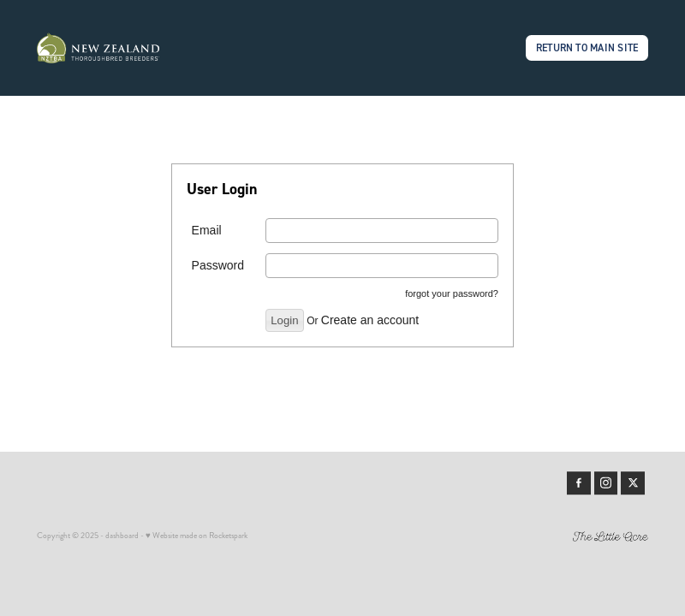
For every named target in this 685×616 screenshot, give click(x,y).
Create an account (370, 320)
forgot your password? (452, 293)
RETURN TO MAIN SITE (587, 47)
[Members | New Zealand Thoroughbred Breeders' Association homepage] (98, 48)
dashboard (122, 536)
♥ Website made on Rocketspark (197, 536)
